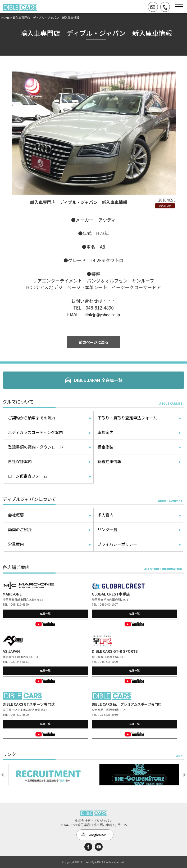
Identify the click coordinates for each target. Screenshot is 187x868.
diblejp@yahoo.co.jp (102, 315)
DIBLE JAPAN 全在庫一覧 (98, 380)
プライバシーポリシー (117, 544)
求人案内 (106, 515)
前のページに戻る (94, 342)
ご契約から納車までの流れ (32, 418)
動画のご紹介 (20, 529)
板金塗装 (106, 447)
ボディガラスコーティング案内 (35, 432)
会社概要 (16, 515)
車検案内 (106, 432)
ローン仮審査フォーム (28, 476)
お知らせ (165, 206)
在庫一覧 (45, 613)
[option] (48, 775)
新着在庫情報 (110, 461)
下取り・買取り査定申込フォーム (127, 418)
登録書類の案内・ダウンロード (36, 447)
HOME (6, 17)
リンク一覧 (108, 529)
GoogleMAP (97, 835)
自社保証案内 (20, 461)
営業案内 (16, 544)
